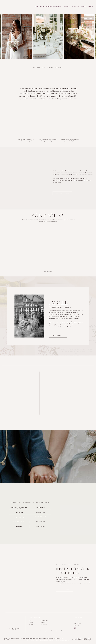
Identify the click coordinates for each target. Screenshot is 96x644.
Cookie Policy (79, 638)
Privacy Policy (87, 638)
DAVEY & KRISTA (31, 638)
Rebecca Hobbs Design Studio (50, 638)
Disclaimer (85, 639)
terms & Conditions (77, 639)
